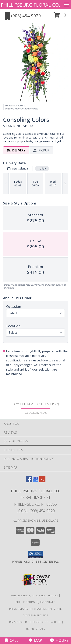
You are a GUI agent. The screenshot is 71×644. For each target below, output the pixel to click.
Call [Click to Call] (12, 640)
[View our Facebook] (29, 481)
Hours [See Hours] (59, 640)
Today (42, 168)
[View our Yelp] (42, 481)
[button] (60, 16)
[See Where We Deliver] (36, 413)
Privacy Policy (18, 622)
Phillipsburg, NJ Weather (28, 609)
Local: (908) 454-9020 (36, 511)
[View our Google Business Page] (36, 481)
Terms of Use (36, 629)
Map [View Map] (36, 640)
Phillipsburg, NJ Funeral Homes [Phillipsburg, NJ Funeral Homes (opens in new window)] (34, 595)
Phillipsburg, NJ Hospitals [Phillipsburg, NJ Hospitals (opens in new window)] (36, 602)
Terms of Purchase (47, 622)
